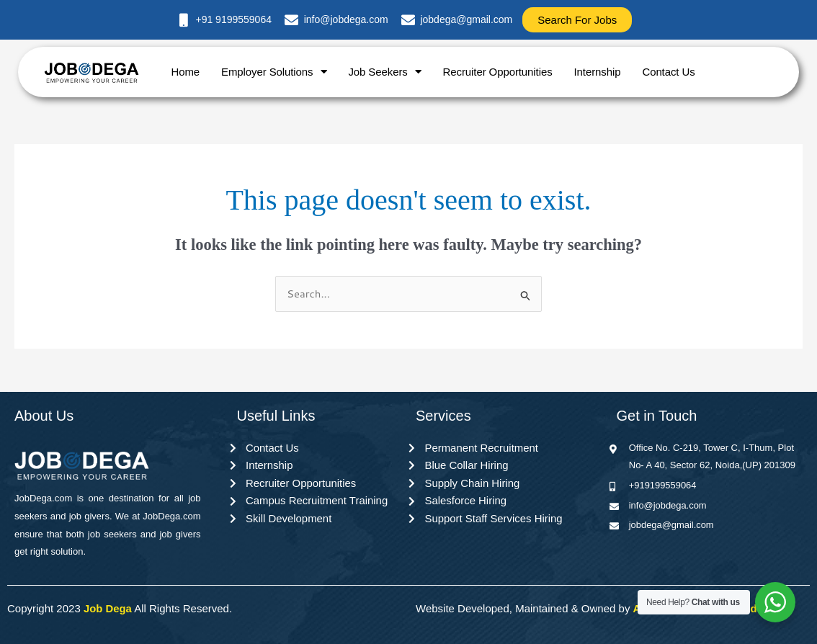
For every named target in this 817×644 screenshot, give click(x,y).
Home (185, 72)
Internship (598, 72)
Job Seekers (384, 72)
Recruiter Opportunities (498, 72)
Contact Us (668, 72)
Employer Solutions (274, 72)
